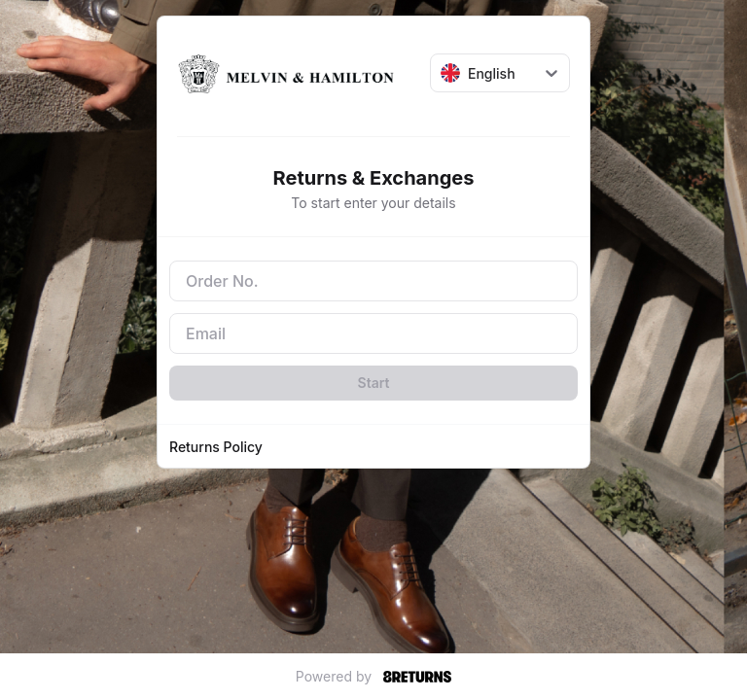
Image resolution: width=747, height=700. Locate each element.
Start (374, 383)
